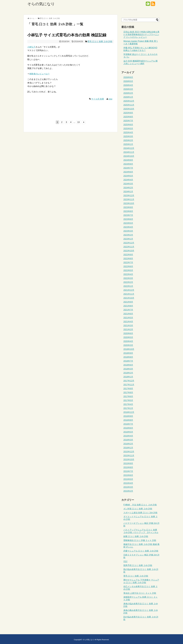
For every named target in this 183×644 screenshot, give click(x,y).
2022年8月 (128, 259)
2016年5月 (128, 432)
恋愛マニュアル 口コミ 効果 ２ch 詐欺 (141, 551)
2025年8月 (128, 117)
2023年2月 (128, 235)
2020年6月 (128, 333)
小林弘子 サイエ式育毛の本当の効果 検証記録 (67, 35)
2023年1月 (128, 239)
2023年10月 (129, 203)
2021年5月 (128, 318)
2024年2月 (128, 188)
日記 (125, 561)
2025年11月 (129, 105)
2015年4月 (128, 483)
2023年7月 (128, 215)
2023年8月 (128, 211)
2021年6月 (128, 314)
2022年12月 (129, 243)
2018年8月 (128, 357)
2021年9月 (128, 302)
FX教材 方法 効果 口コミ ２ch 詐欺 (140, 505)
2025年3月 (128, 136)
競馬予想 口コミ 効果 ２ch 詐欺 (138, 565)
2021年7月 (128, 310)
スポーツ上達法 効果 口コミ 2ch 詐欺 (140, 513)
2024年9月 (128, 160)
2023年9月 (128, 207)
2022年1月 (128, 286)
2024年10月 (129, 156)
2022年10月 (129, 251)
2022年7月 (128, 263)
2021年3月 (128, 326)
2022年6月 (128, 266)
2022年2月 (128, 282)
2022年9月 (128, 255)
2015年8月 (128, 467)
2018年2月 (128, 373)
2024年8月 (128, 164)
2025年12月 (129, 101)
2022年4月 (128, 274)
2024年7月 (128, 168)
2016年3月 (128, 440)
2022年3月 (128, 278)
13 (79, 122)
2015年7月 (128, 471)
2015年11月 (129, 456)
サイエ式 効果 (98, 99)
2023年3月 (128, 231)
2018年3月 (128, 369)
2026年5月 (128, 81)
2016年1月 (128, 448)
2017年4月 (128, 404)
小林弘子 (31, 47)
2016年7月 (128, 424)
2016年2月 (128, 444)
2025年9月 (128, 113)
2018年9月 (128, 353)
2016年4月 (128, 436)
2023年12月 (129, 196)
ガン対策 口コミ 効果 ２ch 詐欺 (138, 509)
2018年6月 (128, 365)
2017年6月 (128, 396)
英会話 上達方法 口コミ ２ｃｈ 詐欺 (140, 593)
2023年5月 (128, 223)
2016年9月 (128, 416)
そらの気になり (41, 4)
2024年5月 (128, 176)
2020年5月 (128, 337)
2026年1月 (128, 97)
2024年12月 (129, 148)
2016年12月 (129, 412)
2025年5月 (128, 129)
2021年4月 (128, 322)
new (110, 99)
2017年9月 (128, 389)
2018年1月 (128, 377)
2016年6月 (128, 428)
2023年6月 (128, 219)
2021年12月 (129, 290)
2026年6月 (128, 77)
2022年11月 (129, 247)
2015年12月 (129, 452)
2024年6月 (128, 172)
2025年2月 (128, 140)
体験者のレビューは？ (40, 74)
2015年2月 (128, 491)
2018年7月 (128, 361)
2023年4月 (128, 227)
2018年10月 (129, 349)
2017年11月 (129, 385)
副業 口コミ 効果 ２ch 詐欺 (136, 536)
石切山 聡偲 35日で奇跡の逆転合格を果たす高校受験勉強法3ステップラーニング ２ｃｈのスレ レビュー (141, 35)
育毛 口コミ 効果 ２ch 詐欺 (100, 41)
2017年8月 (128, 393)
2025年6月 (128, 125)
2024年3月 (128, 184)
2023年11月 (129, 199)
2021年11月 (129, 294)
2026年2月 (128, 93)
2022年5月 (128, 270)
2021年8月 (128, 306)
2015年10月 (129, 460)
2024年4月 (128, 180)
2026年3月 (128, 89)
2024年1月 (128, 192)
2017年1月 (128, 408)
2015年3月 (128, 487)
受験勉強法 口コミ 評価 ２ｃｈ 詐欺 (140, 540)
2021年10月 (129, 298)
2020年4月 (128, 341)
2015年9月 (128, 463)
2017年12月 (129, 381)
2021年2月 (128, 329)
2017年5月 (128, 400)
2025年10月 (129, 109)
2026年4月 (128, 85)
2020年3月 (128, 345)
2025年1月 (128, 144)
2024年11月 (129, 152)
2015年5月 (128, 479)
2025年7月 (128, 121)
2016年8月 (128, 420)
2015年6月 (128, 475)
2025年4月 (128, 132)
